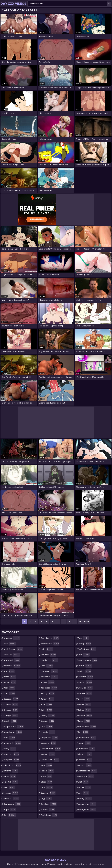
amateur (12, 638)
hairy (47, 649)
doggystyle (12, 743)
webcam (86, 776)
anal (10, 644)
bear (9, 688)
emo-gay (11, 754)
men (47, 765)
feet (9, 787)
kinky (47, 710)
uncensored (87, 738)
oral (47, 787)
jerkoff (47, 699)
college (11, 716)
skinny (84, 704)
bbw (9, 671)
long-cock (49, 738)
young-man (87, 804)
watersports (87, 771)
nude (47, 776)
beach (10, 682)
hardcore (49, 671)
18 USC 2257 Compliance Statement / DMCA (27, 864)
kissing (48, 716)
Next (87, 621)
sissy (84, 699)
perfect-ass (87, 649)
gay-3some (50, 638)
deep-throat (14, 727)
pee (83, 638)
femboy (11, 793)
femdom (11, 798)
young (85, 798)
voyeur (85, 765)
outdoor (49, 804)
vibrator (85, 754)
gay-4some (50, 644)
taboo (85, 710)
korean (48, 721)
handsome (49, 660)
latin (47, 727)
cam (9, 693)
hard (47, 666)
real (84, 655)
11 (69, 621)
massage (49, 743)
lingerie (48, 732)
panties (48, 810)
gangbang (12, 804)
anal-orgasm (13, 649)
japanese (49, 688)
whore (85, 787)
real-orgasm (88, 660)
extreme (11, 771)
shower (85, 693)
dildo (9, 738)
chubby (11, 704)
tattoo (85, 716)
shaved (85, 682)
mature (48, 754)
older (47, 782)
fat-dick (11, 782)
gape (10, 810)
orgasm (48, 793)
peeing (85, 644)
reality (85, 666)
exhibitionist (12, 765)
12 (75, 621)
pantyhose (49, 815)
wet (83, 782)
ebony (10, 749)
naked (47, 771)
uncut (84, 743)
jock (47, 704)
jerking (48, 693)
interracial (49, 677)
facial (10, 776)
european (11, 760)
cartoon (11, 699)
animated (12, 660)
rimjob (85, 671)
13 (80, 621)
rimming (86, 677)
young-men (87, 810)
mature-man (50, 760)
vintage (85, 760)
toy (83, 732)
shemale (85, 688)
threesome (87, 727)
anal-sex (12, 655)
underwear (87, 749)
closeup (11, 710)
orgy (46, 798)
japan (48, 682)
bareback (12, 666)
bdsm (10, 677)
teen (84, 721)
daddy (10, 721)
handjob (49, 655)
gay (10, 815)
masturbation (51, 749)
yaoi (83, 793)
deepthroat (13, 732)
